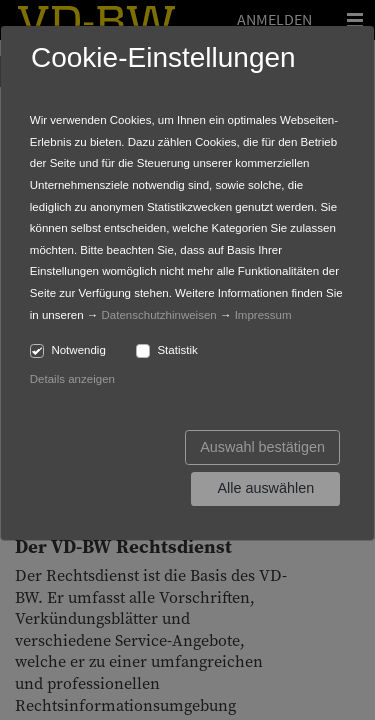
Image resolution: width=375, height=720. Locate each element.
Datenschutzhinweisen (159, 315)
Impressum (263, 315)
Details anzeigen (72, 379)
